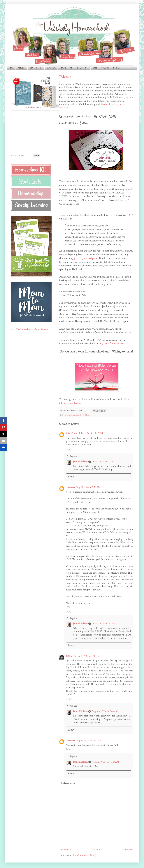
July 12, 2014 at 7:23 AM (88, 487)
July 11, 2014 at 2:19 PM (91, 433)
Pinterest (64, 107)
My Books (105, 68)
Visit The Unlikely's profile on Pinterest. (30, 329)
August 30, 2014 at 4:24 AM (90, 740)
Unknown (71, 487)
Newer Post (66, 850)
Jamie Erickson (80, 462)
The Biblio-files (82, 68)
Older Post (127, 850)
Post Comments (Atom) (84, 855)
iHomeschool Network (71, 403)
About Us (22, 68)
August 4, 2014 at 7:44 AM (105, 711)
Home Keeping (66, 68)
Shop (95, 68)
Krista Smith (72, 433)
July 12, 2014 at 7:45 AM (104, 624)
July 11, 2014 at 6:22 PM (104, 462)
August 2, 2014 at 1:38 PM (86, 656)
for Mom (86, 415)
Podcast (117, 68)
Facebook (106, 104)
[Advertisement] (28, 132)
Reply (69, 449)
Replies (73, 456)
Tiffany (69, 656)
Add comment (68, 783)
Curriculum (51, 68)
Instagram (117, 104)
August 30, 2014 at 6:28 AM (105, 762)
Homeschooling (36, 68)
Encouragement (74, 415)
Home (11, 68)
